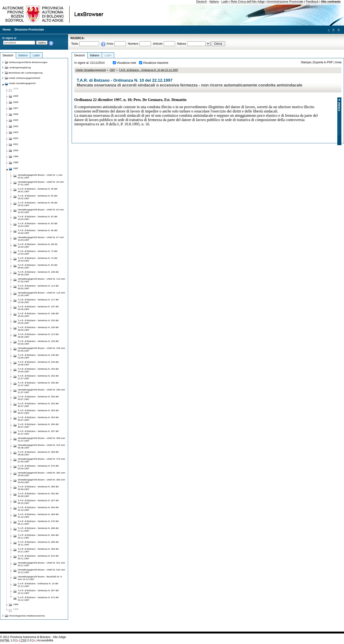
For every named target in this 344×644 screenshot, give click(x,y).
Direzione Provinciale (29, 30)
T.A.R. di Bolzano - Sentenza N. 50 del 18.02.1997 (38, 197)
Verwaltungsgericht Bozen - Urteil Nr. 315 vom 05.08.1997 (41, 446)
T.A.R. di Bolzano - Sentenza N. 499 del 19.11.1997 (38, 550)
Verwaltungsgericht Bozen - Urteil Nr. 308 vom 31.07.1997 (41, 439)
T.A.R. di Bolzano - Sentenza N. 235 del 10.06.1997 (38, 356)
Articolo (158, 44)
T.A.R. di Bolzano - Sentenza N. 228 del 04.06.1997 (38, 342)
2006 (16, 114)
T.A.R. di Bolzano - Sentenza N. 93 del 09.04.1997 (38, 266)
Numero (133, 44)
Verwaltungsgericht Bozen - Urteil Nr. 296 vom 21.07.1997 (41, 391)
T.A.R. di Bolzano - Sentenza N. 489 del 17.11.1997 (38, 529)
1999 (16, 156)
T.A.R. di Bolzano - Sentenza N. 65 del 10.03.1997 (38, 225)
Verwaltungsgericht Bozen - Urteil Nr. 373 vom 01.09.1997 (41, 460)
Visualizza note (126, 63)
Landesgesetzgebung (20, 67)
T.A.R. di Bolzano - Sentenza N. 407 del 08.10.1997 (38, 502)
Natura (181, 44)
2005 (16, 120)
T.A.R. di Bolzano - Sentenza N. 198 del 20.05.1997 (38, 315)
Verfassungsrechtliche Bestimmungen (28, 62)
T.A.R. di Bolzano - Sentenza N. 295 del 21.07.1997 (38, 384)
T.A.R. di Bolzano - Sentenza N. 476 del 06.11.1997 (38, 522)
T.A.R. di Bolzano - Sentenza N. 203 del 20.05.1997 (38, 322)
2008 (16, 102)
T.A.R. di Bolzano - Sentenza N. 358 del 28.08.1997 (38, 453)
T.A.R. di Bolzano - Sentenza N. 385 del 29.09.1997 (38, 488)
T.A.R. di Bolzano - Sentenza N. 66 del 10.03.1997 (38, 232)
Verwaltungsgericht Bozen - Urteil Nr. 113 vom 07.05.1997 (41, 280)
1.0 (7, 640)
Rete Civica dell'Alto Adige (248, 2)
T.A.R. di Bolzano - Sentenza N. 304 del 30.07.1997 (38, 419)
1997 (112, 70)
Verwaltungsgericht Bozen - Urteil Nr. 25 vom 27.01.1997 (41, 183)
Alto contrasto (331, 2)
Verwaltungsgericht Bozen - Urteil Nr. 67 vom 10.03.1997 (41, 239)
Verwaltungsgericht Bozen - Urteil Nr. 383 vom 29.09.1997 (41, 481)
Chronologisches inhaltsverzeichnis (27, 616)
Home (7, 30)
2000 (16, 150)
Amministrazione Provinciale (285, 2)
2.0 (26, 640)
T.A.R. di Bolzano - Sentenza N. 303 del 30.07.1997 (38, 412)
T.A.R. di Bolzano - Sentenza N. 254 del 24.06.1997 (38, 370)
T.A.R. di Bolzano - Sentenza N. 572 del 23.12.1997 (38, 599)
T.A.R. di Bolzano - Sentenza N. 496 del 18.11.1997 (38, 543)
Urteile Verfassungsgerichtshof (24, 78)
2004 (16, 126)
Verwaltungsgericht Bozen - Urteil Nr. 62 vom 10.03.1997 (41, 211)
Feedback (312, 2)
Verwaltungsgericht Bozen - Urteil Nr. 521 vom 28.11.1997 (41, 564)
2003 (16, 132)
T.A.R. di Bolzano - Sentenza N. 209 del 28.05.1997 (38, 329)
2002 (16, 138)
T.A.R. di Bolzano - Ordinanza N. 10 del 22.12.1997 (148, 70)
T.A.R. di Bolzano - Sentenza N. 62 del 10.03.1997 (38, 218)
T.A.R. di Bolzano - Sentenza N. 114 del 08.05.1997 (38, 287)
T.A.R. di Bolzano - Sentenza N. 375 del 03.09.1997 (38, 467)
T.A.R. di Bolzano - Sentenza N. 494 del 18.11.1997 (38, 536)
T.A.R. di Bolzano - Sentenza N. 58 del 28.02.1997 (38, 204)
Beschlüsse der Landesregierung (26, 73)
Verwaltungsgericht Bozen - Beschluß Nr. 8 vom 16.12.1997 (40, 578)
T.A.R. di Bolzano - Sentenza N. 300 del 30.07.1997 (38, 398)
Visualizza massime (156, 63)
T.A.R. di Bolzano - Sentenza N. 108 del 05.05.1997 (38, 273)
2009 (16, 96)
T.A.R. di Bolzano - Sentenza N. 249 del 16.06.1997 (38, 363)
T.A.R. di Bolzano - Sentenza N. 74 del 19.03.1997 (38, 259)
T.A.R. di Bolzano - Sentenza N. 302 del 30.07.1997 (38, 405)
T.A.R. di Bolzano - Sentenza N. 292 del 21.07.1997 (38, 377)
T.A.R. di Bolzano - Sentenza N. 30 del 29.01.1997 (38, 190)
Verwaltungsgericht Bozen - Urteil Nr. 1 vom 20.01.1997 (40, 176)
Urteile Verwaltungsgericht (91, 70)
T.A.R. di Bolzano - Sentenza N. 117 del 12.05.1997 (38, 301)
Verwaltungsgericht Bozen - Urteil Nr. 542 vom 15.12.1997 (41, 571)
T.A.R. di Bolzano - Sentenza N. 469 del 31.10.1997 (38, 516)
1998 (16, 162)
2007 (16, 108)
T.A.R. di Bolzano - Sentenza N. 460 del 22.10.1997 (38, 509)
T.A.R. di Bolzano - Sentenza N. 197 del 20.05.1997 (38, 308)
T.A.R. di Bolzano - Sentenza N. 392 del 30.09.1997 (38, 495)
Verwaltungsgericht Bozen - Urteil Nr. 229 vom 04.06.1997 (41, 349)
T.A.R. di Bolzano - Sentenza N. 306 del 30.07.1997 (38, 426)
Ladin (225, 2)
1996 (16, 604)
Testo (75, 44)
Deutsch (202, 2)
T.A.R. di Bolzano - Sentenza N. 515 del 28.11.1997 (38, 557)
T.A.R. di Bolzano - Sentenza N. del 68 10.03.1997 (38, 245)
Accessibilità (45, 640)
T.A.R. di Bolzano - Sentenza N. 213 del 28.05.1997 (38, 335)
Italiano (214, 2)
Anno (110, 44)
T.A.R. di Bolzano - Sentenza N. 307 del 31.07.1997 (38, 432)
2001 (16, 144)
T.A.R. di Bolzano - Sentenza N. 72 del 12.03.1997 (38, 252)
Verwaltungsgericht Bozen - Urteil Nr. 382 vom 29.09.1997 (41, 474)
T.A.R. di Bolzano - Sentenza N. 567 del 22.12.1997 (38, 592)
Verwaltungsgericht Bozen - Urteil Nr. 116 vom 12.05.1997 (41, 294)
